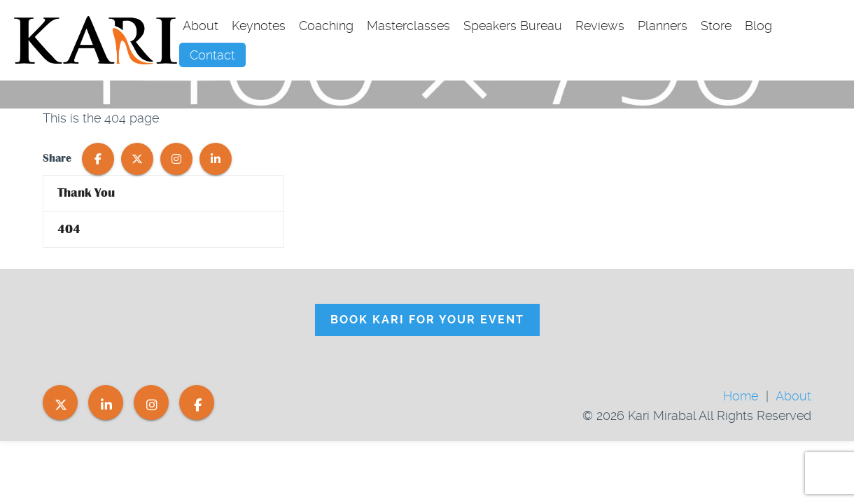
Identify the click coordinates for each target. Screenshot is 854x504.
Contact (212, 55)
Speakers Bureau (513, 26)
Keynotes (259, 26)
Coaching (326, 26)
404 (69, 229)
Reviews (600, 26)
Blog (758, 26)
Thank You (86, 193)
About (201, 26)
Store (716, 26)
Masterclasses (408, 26)
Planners (663, 26)
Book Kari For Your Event (427, 320)
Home (741, 396)
